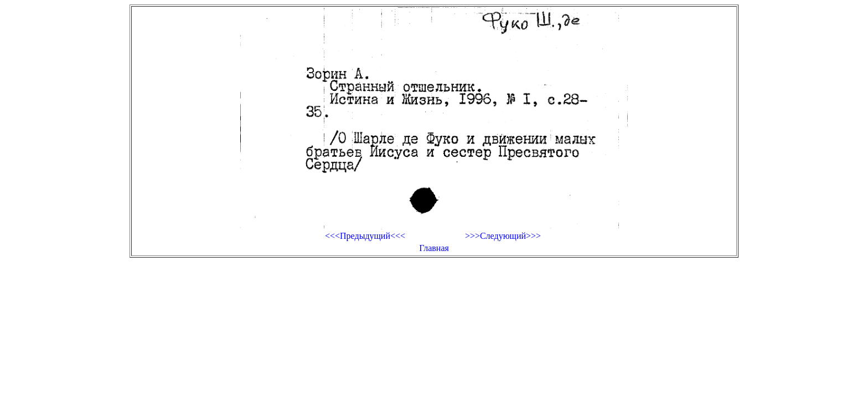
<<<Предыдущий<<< (365, 236)
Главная (434, 248)
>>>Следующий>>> (503, 236)
